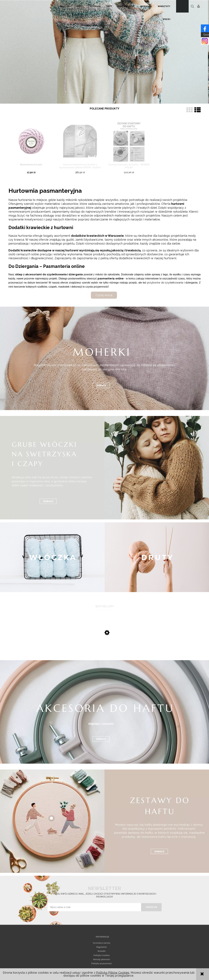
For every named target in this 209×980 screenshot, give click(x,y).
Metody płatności (102, 959)
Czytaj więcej (104, 295)
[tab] (103, 101)
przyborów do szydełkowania (165, 283)
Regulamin (102, 947)
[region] (104, 52)
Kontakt (101, 951)
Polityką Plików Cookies (113, 973)
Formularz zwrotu (102, 943)
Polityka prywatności (102, 963)
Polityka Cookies (102, 955)
